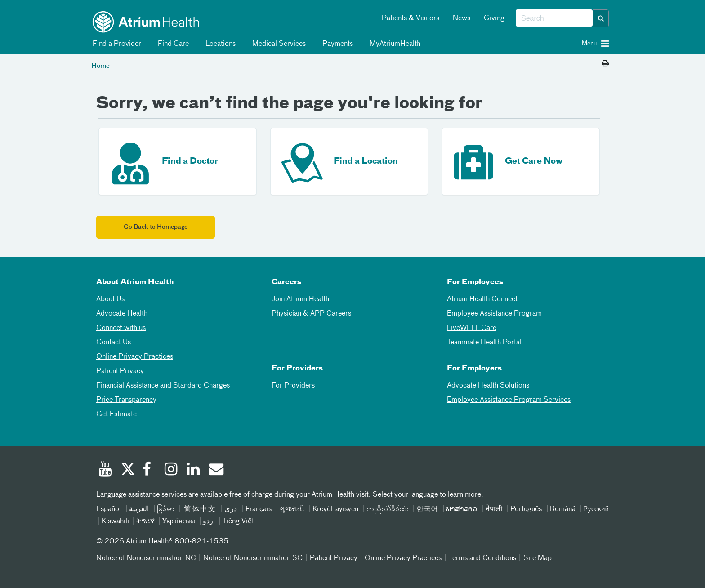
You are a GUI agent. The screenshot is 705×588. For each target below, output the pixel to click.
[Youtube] (105, 470)
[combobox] (554, 18)
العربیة (139, 509)
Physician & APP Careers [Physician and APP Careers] (311, 314)
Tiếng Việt (238, 521)
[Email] (215, 470)
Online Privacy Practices (135, 357)
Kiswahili (115, 521)
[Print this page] (605, 64)
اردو (209, 521)
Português (526, 509)
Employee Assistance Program (494, 314)
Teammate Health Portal (484, 343)
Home (100, 66)
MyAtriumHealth (393, 44)
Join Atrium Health (300, 299)
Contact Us (114, 343)
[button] (601, 18)
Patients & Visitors (411, 18)
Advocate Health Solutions (488, 386)
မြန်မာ (166, 509)
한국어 (427, 509)
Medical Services (277, 44)
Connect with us (121, 328)
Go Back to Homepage (156, 227)
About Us (110, 299)
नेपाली (494, 509)
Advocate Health (122, 314)
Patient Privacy (120, 371)
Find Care (172, 44)
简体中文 (199, 509)
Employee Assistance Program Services (509, 400)
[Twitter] (127, 470)
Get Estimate (116, 414)
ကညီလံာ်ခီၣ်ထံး (387, 509)
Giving (494, 18)
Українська (179, 521)
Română (563, 509)
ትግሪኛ (145, 521)
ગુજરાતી (292, 509)
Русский (596, 509)
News (462, 18)
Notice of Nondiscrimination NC (146, 558)
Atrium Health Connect (482, 299)
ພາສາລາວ (462, 509)
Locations (219, 44)
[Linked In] (193, 470)
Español (109, 509)
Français (259, 509)
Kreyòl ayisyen (335, 509)
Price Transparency (126, 400)
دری (231, 509)
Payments (336, 44)
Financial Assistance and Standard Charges (163, 386)
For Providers (293, 386)
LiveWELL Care (472, 328)
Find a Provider (115, 44)
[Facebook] (149, 470)
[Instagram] (171, 470)
